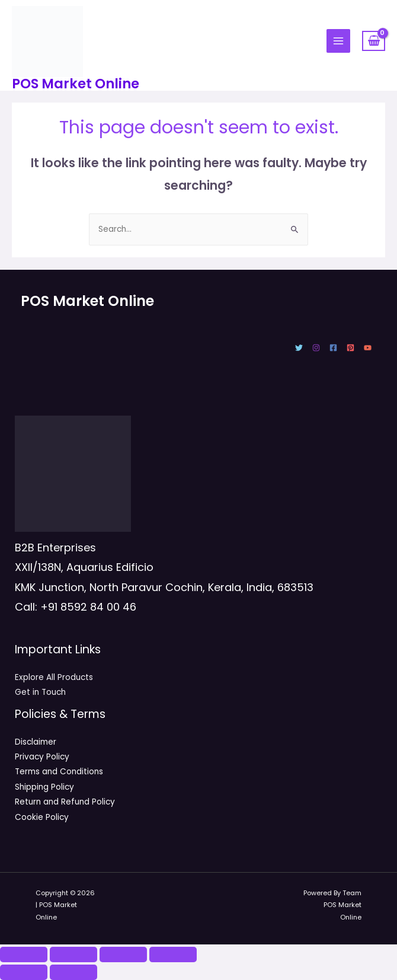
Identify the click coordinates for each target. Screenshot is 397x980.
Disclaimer (36, 742)
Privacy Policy (42, 757)
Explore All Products (54, 677)
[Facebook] (333, 348)
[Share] (123, 955)
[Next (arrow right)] (73, 972)
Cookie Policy (42, 817)
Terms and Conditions (59, 772)
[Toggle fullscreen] (73, 955)
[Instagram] (316, 348)
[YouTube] (368, 348)
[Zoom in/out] (24, 955)
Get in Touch (40, 692)
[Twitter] (299, 348)
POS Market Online (76, 84)
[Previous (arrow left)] (24, 972)
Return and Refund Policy (65, 802)
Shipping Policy (44, 787)
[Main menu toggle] (339, 41)
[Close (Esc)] (173, 955)
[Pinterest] (350, 348)
